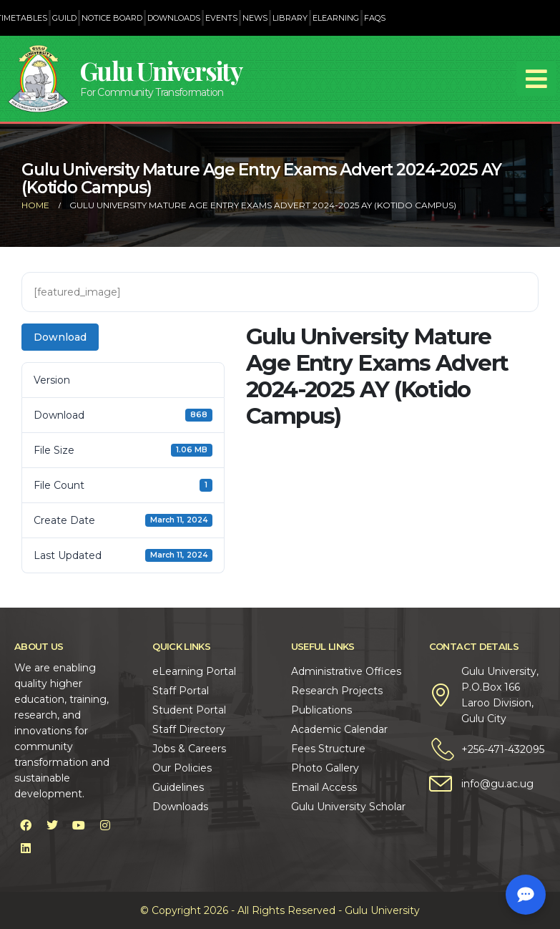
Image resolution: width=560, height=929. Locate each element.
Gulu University (161, 70)
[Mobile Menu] (536, 79)
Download (60, 337)
